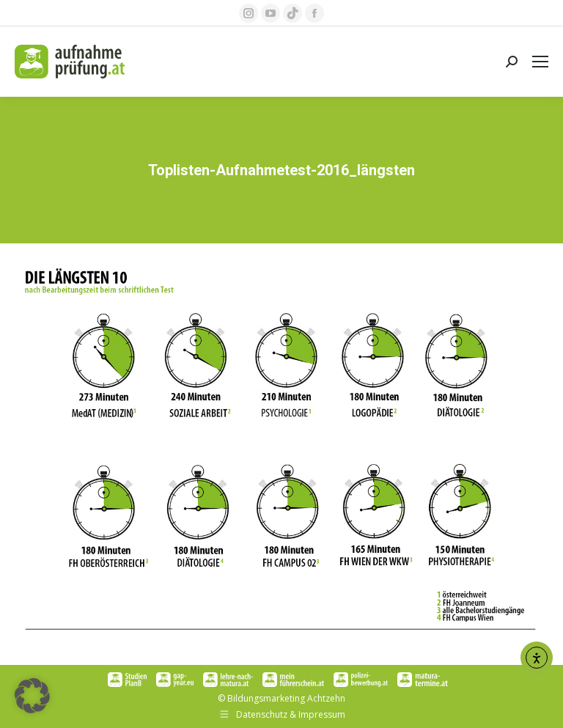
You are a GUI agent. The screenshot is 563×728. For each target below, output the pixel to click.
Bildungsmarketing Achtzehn (286, 698)
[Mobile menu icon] (540, 62)
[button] (32, 696)
